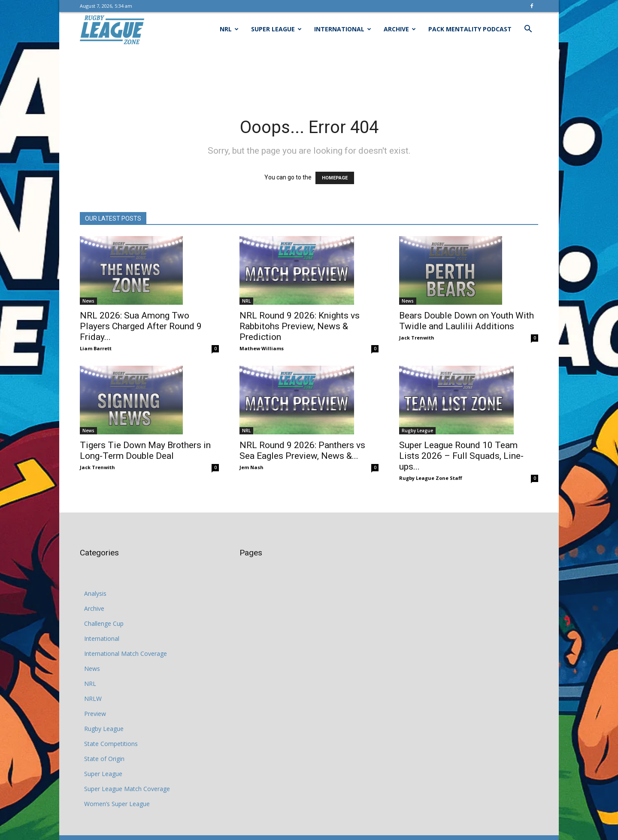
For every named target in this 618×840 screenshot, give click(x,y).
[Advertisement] (309, 76)
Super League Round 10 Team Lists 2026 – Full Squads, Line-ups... (461, 456)
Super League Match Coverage (127, 789)
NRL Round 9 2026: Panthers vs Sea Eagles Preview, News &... (302, 450)
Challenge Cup (104, 623)
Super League (276, 29)
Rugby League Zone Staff (431, 478)
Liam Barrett (96, 348)
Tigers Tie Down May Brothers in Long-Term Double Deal (145, 450)
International (343, 29)
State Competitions (111, 744)
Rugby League (417, 431)
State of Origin (104, 759)
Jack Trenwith (417, 338)
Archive (400, 29)
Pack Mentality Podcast (470, 29)
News (88, 301)
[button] (528, 30)
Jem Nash (251, 467)
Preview (95, 714)
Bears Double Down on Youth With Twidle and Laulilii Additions (467, 321)
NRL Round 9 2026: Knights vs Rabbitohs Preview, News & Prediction (300, 326)
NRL (229, 29)
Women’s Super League (117, 804)
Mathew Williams (262, 348)
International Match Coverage (126, 654)
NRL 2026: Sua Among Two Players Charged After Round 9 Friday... (141, 326)
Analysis (95, 593)
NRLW (93, 699)
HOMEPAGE (335, 178)
